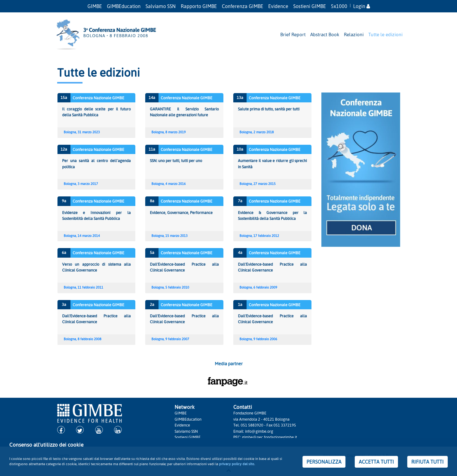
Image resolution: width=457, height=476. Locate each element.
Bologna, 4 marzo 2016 (169, 184)
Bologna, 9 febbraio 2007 (170, 339)
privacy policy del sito (237, 464)
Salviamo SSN (161, 6)
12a (64, 149)
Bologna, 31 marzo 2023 (82, 132)
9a (64, 201)
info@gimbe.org (259, 431)
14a (152, 97)
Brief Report (293, 34)
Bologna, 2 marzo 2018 (257, 132)
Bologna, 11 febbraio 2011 (83, 287)
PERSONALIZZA (324, 462)
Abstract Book (325, 34)
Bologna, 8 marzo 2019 (169, 132)
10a (240, 149)
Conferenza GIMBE (243, 6)
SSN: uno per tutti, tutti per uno (176, 161)
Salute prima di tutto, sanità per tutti (269, 109)
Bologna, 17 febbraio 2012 (259, 236)
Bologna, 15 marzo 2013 (169, 236)
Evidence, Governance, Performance (181, 212)
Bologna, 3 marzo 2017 (81, 184)
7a (240, 201)
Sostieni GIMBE (310, 6)
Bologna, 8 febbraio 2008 (83, 339)
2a (152, 304)
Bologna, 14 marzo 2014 (82, 236)
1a (240, 304)
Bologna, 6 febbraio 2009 (258, 287)
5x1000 (339, 6)
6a (64, 252)
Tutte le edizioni (385, 34)
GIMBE (95, 6)
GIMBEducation (124, 6)
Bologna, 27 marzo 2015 (258, 184)
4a (240, 252)
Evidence (278, 6)
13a (240, 97)
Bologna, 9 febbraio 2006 (258, 339)
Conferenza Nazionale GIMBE (98, 98)
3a (64, 304)
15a (64, 97)
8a (152, 201)
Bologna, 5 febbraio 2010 (170, 287)
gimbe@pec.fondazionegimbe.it (269, 437)
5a (152, 252)
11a (152, 149)
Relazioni (354, 34)
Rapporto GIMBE (199, 6)
